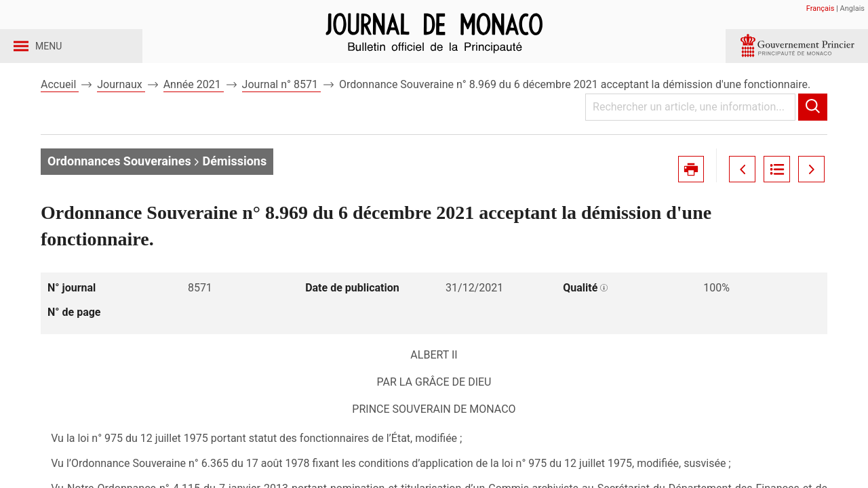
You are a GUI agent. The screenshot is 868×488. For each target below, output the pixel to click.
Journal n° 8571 (281, 107)
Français (821, 8)
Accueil (60, 107)
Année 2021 (194, 107)
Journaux (121, 107)
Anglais (852, 8)
